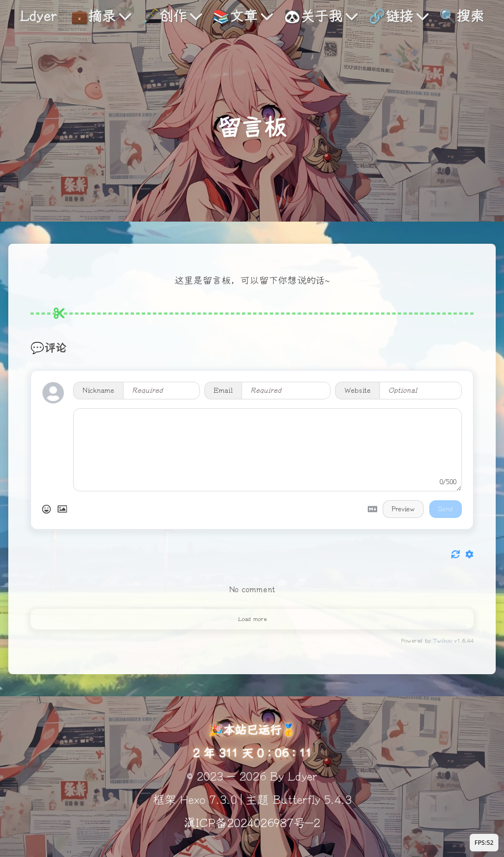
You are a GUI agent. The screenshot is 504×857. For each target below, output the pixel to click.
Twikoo (443, 641)
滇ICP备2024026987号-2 (252, 823)
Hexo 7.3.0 (209, 800)
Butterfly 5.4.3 (312, 800)
